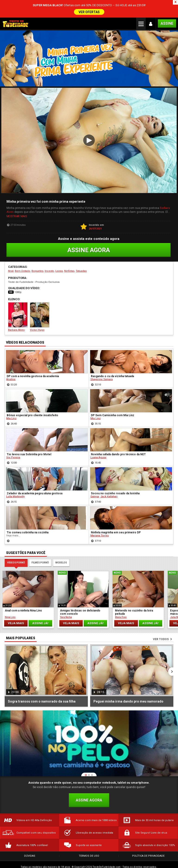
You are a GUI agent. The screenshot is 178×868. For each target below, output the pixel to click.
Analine (11, 364)
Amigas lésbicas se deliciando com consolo (80, 597)
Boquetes (37, 256)
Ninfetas (69, 256)
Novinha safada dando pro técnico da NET (118, 439)
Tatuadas (81, 256)
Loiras (59, 256)
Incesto (49, 256)
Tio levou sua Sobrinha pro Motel (29, 439)
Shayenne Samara (102, 364)
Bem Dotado (22, 256)
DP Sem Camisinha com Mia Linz (113, 400)
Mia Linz (11, 403)
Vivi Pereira (13, 442)
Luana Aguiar (98, 442)
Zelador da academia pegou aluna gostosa (35, 478)
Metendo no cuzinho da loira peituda (134, 597)
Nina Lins (10, 602)
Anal (11, 256)
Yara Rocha (66, 602)
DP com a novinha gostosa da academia (33, 361)
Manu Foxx (121, 602)
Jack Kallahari (109, 481)
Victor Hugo (40, 302)
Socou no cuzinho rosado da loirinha (115, 478)
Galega (95, 481)
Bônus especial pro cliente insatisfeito (32, 400)
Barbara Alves (18, 302)
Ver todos (161, 624)
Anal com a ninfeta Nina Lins (23, 596)
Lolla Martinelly (15, 481)
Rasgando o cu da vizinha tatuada (112, 361)
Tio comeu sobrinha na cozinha (28, 517)
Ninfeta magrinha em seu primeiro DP (116, 517)
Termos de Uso (89, 841)
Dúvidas (30, 841)
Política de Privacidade (148, 841)
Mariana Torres (100, 521)
